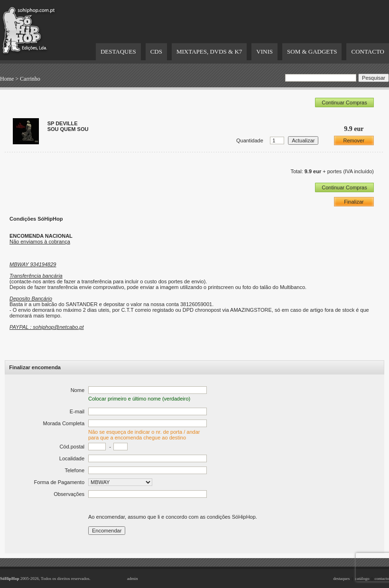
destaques (341, 579)
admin (133, 579)
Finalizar (354, 202)
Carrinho (30, 79)
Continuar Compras (344, 103)
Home (7, 79)
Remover (354, 140)
